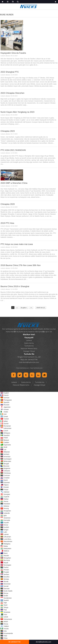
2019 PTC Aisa (7, 223)
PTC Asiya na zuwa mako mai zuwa (17, 244)
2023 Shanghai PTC (10, 72)
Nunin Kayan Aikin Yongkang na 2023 (17, 112)
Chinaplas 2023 (8, 131)
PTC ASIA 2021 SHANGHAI (13, 150)
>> (31, 308)
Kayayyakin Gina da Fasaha (13, 53)
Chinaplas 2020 (8, 204)
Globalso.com (25, 368)
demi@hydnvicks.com (31, 362)
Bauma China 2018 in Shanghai (15, 286)
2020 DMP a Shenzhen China (14, 183)
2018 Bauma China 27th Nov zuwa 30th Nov (21, 265)
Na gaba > (24, 308)
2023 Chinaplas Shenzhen (12, 93)
